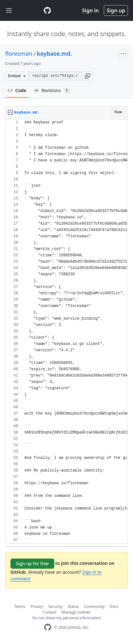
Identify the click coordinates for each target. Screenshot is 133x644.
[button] (88, 76)
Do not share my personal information (67, 618)
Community (94, 606)
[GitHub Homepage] (48, 627)
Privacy (37, 606)
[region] (66, 331)
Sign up (116, 10)
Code (17, 90)
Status (73, 606)
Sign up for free (32, 563)
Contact (49, 612)
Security (55, 606)
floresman (19, 53)
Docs (114, 606)
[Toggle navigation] (9, 11)
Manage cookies (76, 612)
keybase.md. (54, 53)
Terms (20, 606)
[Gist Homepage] (47, 10)
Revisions (52, 91)
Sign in (90, 10)
